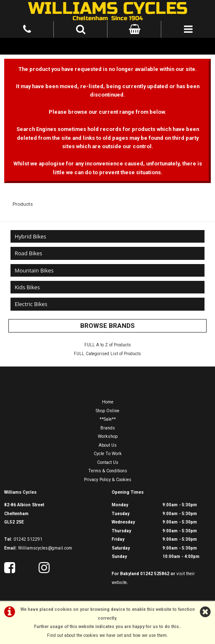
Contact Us (108, 462)
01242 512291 (28, 539)
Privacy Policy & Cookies (108, 480)
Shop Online (107, 411)
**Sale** (108, 419)
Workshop (108, 436)
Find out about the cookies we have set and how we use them (107, 635)
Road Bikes (28, 253)
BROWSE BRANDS (107, 326)
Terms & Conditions (108, 471)
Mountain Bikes (34, 270)
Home (108, 402)
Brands (108, 428)
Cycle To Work (108, 454)
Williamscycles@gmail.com (45, 548)
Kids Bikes (27, 287)
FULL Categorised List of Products (107, 354)
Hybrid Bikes (30, 236)
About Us (108, 445)
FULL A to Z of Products (108, 345)
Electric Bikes (31, 304)
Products (23, 204)
